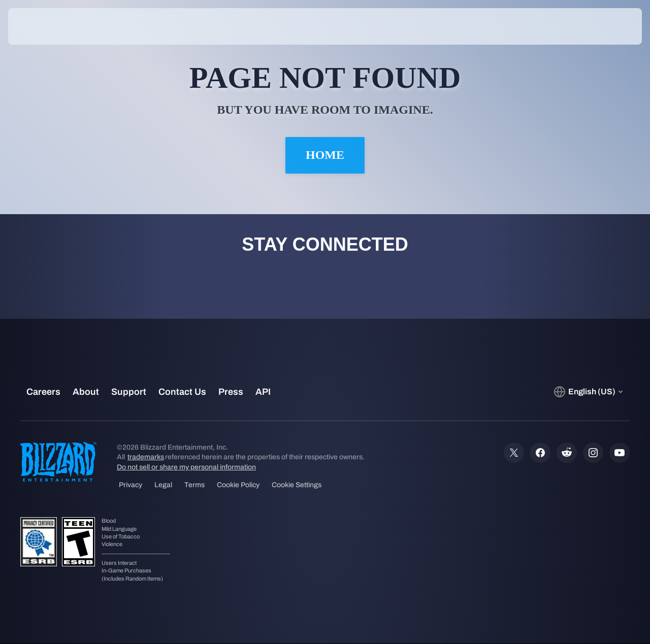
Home (325, 155)
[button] (610, 26)
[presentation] (40, 26)
